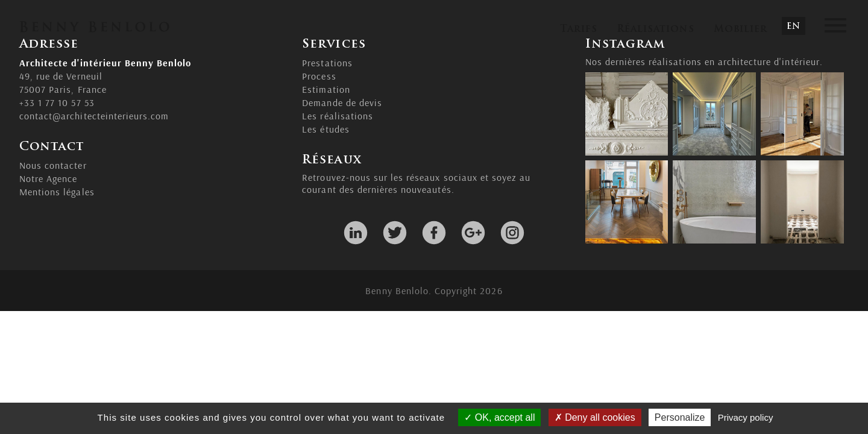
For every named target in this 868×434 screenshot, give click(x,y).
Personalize (680, 417)
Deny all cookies (595, 417)
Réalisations (655, 30)
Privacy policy (746, 417)
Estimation (326, 89)
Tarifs (579, 30)
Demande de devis (342, 102)
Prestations (327, 63)
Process (319, 76)
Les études (325, 129)
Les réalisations (338, 116)
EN (794, 27)
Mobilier (741, 30)
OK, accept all (499, 417)
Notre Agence (48, 178)
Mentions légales (57, 192)
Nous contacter (53, 165)
